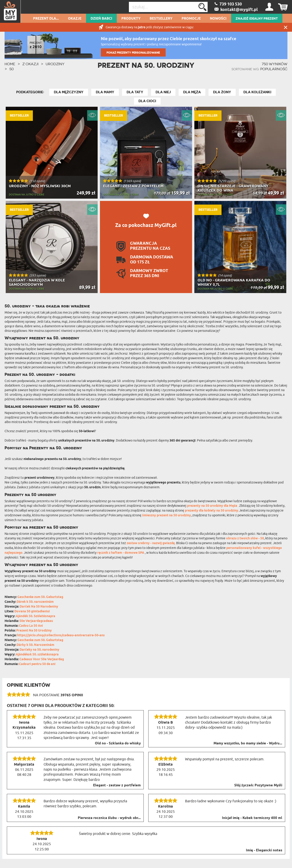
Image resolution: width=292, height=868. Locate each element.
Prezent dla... (46, 19)
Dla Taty (135, 92)
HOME (10, 64)
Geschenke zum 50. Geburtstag (40, 597)
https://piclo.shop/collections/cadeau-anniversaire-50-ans (61, 635)
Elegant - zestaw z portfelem (117, 785)
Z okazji (30, 64)
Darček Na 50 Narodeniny (39, 607)
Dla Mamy (105, 92)
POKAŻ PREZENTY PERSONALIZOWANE (133, 53)
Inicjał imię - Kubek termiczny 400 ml (252, 818)
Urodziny (55, 64)
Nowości (218, 19)
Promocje (191, 19)
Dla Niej (163, 92)
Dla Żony (222, 92)
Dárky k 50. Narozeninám (35, 645)
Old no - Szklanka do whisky (118, 743)
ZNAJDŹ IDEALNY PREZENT (257, 19)
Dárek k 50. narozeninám (35, 602)
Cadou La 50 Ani (31, 626)
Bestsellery (161, 19)
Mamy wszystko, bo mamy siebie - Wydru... (248, 743)
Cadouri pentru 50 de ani (37, 664)
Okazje (75, 19)
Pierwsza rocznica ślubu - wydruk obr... (109, 818)
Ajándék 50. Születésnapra (35, 616)
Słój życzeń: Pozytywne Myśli (258, 785)
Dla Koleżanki (257, 92)
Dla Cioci (147, 101)
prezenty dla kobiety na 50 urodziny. (212, 511)
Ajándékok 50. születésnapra (37, 655)
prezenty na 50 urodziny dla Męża (212, 506)
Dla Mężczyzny (69, 92)
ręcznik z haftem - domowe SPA (121, 553)
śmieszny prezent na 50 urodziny (167, 516)
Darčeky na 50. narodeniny (39, 650)
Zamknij (286, 27)
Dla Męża (192, 92)
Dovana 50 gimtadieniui (32, 612)
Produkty (131, 19)
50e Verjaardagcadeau (36, 621)
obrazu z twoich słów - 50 (245, 539)
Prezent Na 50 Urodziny (34, 631)
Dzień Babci (101, 19)
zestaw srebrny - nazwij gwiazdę (151, 543)
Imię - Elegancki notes (264, 850)
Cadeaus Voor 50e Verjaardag (42, 659)
